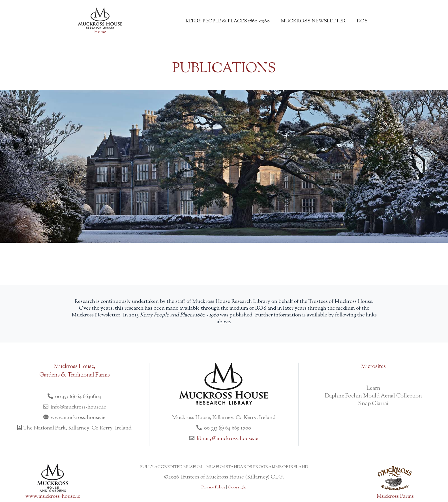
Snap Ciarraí (373, 404)
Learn (373, 389)
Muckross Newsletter (313, 21)
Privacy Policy (213, 488)
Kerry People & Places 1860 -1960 (228, 21)
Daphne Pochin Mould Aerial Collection (373, 396)
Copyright (237, 488)
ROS (362, 21)
